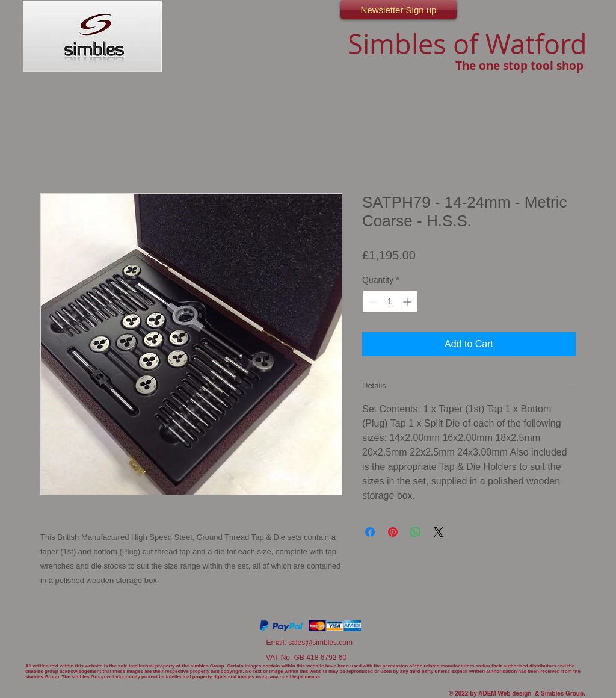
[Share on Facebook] (370, 532)
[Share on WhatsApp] (416, 532)
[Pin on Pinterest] (393, 532)
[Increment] (408, 302)
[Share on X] (439, 532)
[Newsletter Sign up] (399, 10)
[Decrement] (371, 302)
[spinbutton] (390, 302)
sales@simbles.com (320, 643)
